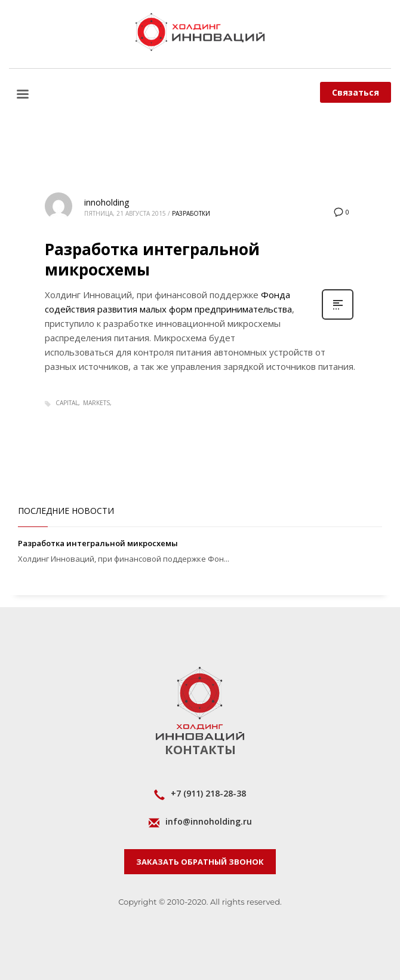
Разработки (191, 213)
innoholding (107, 202)
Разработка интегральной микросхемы (152, 259)
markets (96, 403)
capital (67, 403)
